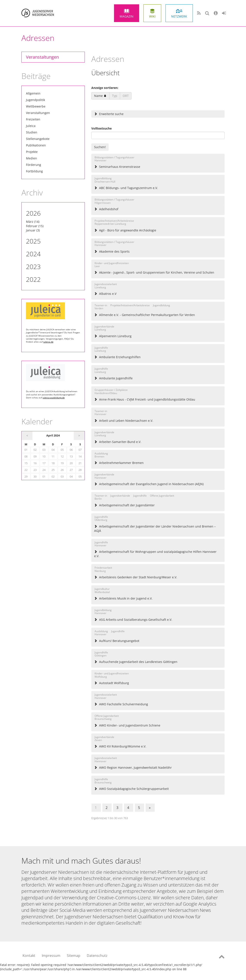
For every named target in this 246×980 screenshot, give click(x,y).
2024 (33, 254)
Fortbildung (34, 171)
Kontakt (29, 956)
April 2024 (53, 435)
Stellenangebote (38, 139)
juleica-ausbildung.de (54, 398)
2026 (33, 213)
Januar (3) (33, 230)
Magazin (127, 16)
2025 (33, 241)
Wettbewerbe (36, 106)
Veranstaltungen (42, 57)
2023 (33, 267)
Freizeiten (33, 119)
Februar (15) (35, 226)
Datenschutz (97, 956)
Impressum (51, 956)
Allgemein (33, 93)
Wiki (152, 16)
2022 (33, 279)
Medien (31, 158)
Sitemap (74, 956)
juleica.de (48, 342)
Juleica (31, 126)
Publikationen (36, 145)
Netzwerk (179, 16)
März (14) (33, 222)
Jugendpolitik (35, 100)
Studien (32, 132)
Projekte (32, 152)
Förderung (34, 165)
